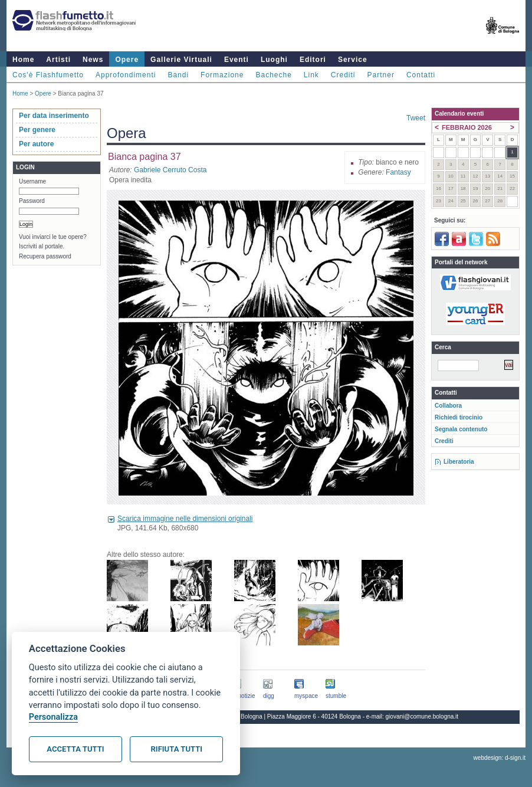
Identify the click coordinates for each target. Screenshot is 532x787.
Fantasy (398, 172)
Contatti (421, 75)
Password (32, 201)
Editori (313, 60)
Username (32, 181)
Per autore (36, 144)
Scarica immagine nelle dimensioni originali (185, 519)
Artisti (58, 60)
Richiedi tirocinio (459, 417)
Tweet (416, 118)
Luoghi (274, 60)
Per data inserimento (54, 116)
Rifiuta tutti (177, 749)
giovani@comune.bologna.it (422, 717)
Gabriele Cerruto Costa (170, 170)
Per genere (37, 130)
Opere (127, 60)
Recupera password (45, 256)
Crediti (343, 75)
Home (23, 60)
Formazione (222, 75)
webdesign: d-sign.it (500, 758)
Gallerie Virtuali (181, 60)
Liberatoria (459, 462)
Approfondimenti (126, 75)
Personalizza (53, 717)
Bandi (178, 75)
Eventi (237, 60)
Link (311, 75)
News (93, 60)
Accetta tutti (75, 749)
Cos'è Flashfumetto (48, 75)
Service (353, 60)
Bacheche (273, 75)
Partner (381, 75)
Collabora (448, 406)
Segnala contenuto (461, 429)
